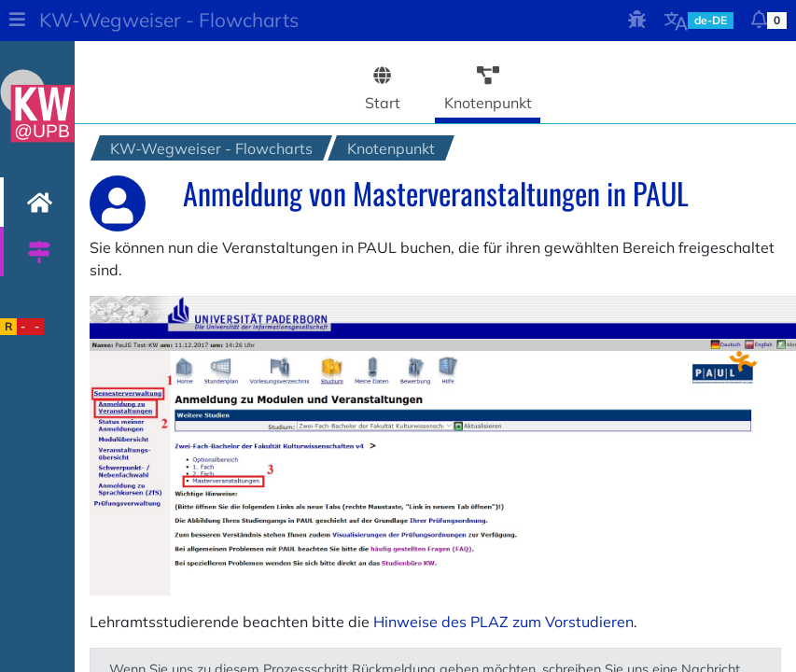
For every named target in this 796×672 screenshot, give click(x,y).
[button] (17, 21)
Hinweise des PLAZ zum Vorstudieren (503, 622)
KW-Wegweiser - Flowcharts (169, 20)
